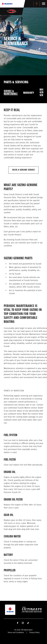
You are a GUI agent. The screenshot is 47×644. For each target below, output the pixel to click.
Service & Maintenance (11, 93)
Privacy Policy (34, 633)
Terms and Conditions (16, 633)
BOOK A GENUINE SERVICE (23, 170)
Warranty (29, 93)
